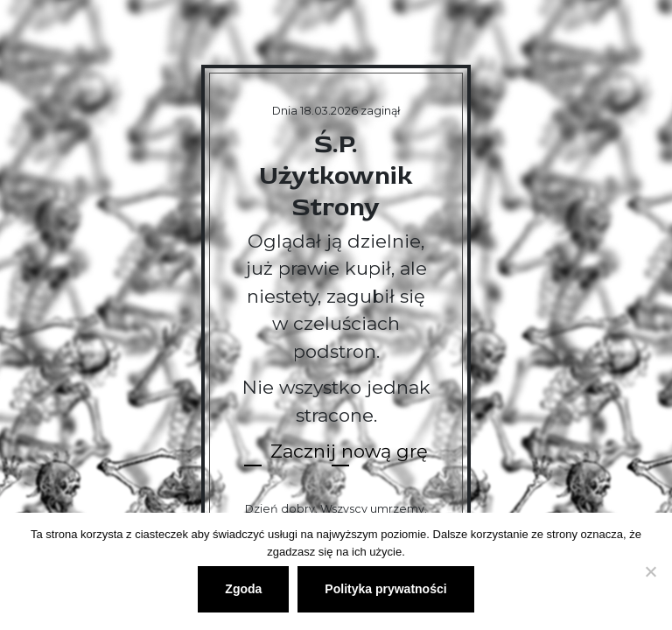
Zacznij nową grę (349, 451)
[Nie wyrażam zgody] (650, 571)
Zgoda (243, 589)
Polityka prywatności (385, 589)
